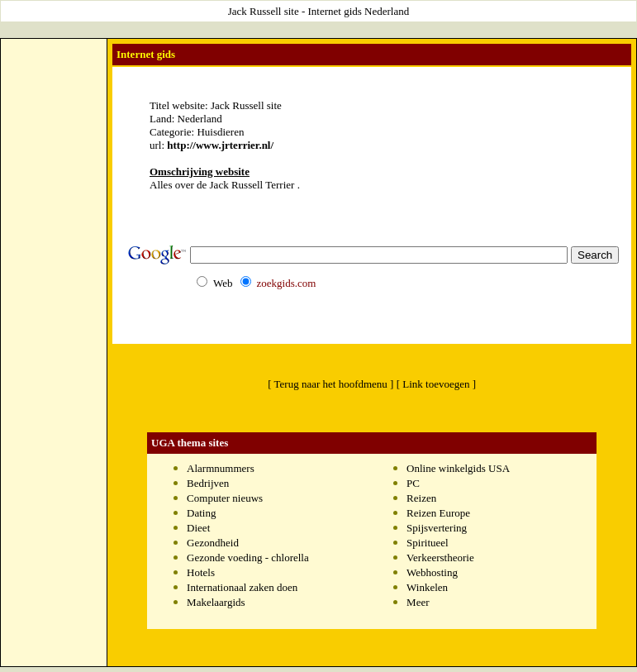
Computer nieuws (225, 498)
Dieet (198, 528)
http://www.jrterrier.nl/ (220, 145)
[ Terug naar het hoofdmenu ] (330, 384)
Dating (201, 513)
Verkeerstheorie (440, 558)
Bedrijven (208, 483)
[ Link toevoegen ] (436, 384)
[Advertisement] (54, 290)
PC (413, 483)
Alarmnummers (221, 468)
